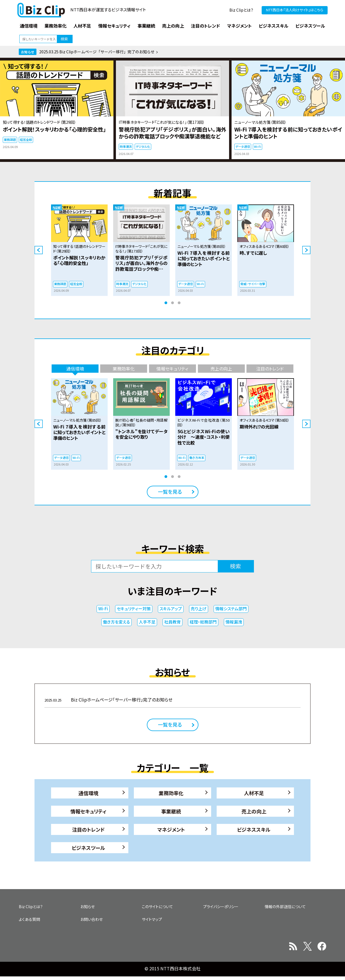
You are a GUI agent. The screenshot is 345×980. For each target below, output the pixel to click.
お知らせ (87, 907)
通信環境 (88, 793)
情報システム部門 (231, 609)
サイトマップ (152, 919)
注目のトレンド (88, 829)
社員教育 (173, 622)
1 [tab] (166, 303)
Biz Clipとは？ (241, 10)
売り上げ (199, 609)
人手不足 (147, 622)
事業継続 (171, 811)
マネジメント (171, 829)
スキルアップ (171, 609)
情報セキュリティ (88, 811)
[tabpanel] (79, 250)
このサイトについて (157, 907)
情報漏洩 (234, 622)
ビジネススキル (254, 829)
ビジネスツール (88, 848)
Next (306, 250)
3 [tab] (179, 303)
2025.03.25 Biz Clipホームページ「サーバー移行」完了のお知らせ (97, 52)
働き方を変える (116, 622)
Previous (39, 250)
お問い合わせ (91, 919)
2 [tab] (173, 303)
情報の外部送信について (285, 907)
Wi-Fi (103, 609)
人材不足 (254, 793)
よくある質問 (29, 919)
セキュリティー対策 (134, 609)
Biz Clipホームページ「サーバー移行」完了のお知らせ (108, 700)
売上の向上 (254, 811)
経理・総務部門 (203, 622)
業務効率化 (171, 793)
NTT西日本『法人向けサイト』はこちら (295, 10)
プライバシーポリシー (221, 907)
